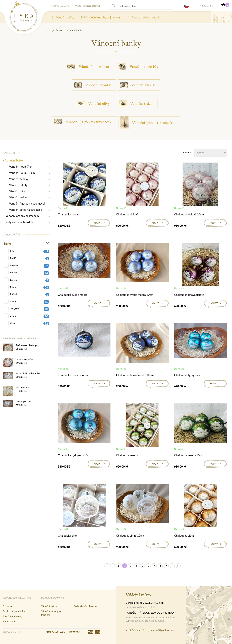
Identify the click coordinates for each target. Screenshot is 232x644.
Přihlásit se (206, 6)
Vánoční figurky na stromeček (83, 122)
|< (107, 566)
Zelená (13, 316)
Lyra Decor (57, 30)
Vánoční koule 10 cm (140, 66)
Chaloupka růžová (127, 214)
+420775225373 (60, 6)
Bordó (13, 258)
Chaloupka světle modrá (73, 295)
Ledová (14, 280)
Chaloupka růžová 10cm (189, 214)
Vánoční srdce (135, 103)
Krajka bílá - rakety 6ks (28, 373)
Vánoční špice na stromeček (147, 123)
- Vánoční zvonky (17, 179)
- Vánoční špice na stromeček (24, 210)
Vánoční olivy (93, 103)
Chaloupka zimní (68, 536)
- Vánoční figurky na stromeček (25, 204)
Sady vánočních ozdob (143, 17)
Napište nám (9, 621)
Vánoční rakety (137, 85)
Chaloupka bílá (24, 401)
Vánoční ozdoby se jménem (100, 17)
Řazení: (187, 152)
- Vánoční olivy (16, 191)
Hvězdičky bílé (23, 387)
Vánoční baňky (63, 17)
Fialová (14, 273)
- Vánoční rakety (16, 185)
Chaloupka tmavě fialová (189, 295)
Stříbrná (14, 301)
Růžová (14, 294)
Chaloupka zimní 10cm (130, 536)
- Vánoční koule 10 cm (20, 173)
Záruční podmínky (12, 616)
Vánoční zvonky (92, 85)
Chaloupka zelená (127, 455)
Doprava (7, 606)
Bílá (12, 251)
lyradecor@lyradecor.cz (87, 6)
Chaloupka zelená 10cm (189, 455)
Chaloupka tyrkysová (187, 375)
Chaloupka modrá (69, 214)
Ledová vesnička (24, 359)
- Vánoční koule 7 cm (19, 167)
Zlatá (12, 323)
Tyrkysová (15, 309)
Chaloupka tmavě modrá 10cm (135, 375)
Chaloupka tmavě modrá (73, 375)
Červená (14, 265)
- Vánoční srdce (16, 197)
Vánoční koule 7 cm (88, 67)
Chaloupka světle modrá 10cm (135, 295)
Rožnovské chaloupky (27, 345)
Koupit (97, 223)
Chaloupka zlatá (184, 536)
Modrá (13, 287)
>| (178, 566)
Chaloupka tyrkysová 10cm (75, 455)
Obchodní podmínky (14, 611)
